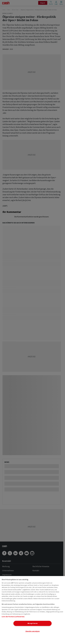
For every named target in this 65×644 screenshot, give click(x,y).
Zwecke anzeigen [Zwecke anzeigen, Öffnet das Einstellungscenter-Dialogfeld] (33, 631)
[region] (32, 610)
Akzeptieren (33, 623)
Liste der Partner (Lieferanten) (13, 617)
